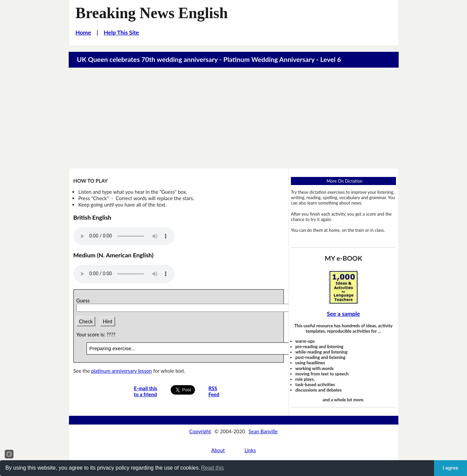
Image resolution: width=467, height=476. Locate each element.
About (218, 450)
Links (250, 450)
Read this (212, 468)
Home (83, 32)
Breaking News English (152, 13)
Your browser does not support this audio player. (124, 236)
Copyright (200, 431)
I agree (451, 468)
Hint (107, 321)
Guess (84, 300)
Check (86, 321)
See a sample (343, 314)
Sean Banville (263, 431)
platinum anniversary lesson (121, 371)
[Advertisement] (234, 118)
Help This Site (121, 32)
